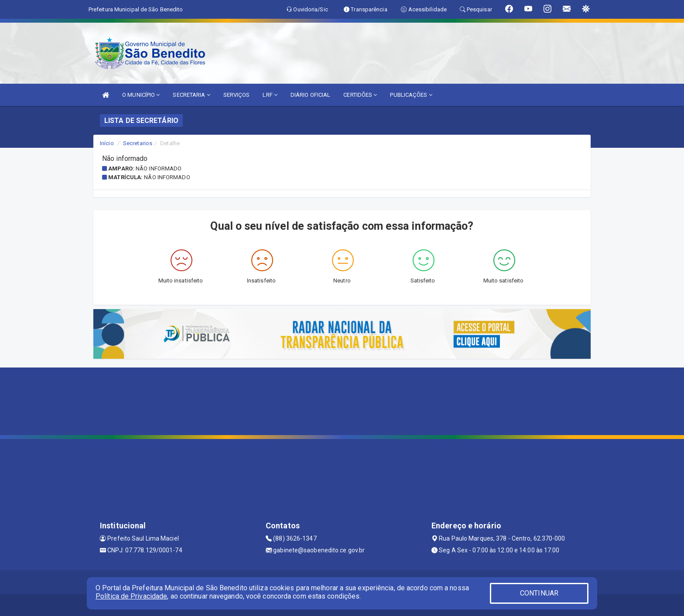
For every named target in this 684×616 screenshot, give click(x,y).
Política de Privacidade (131, 596)
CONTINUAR (539, 593)
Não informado (159, 168)
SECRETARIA (191, 95)
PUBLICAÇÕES (411, 95)
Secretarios (138, 143)
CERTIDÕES (360, 95)
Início (107, 143)
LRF (270, 95)
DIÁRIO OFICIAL (310, 95)
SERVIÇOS (237, 95)
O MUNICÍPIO (141, 95)
